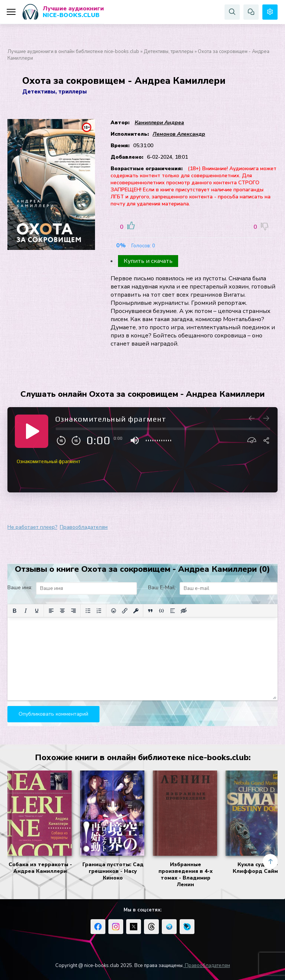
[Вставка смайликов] (114, 611)
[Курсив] (26, 611)
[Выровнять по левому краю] (51, 611)
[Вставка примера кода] (161, 611)
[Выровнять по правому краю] (73, 611)
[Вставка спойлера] (173, 611)
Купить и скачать (148, 261)
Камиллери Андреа (159, 123)
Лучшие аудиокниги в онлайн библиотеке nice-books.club (73, 52)
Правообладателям (84, 527)
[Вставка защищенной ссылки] (136, 611)
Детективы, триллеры (168, 52)
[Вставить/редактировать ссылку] (125, 611)
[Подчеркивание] (37, 611)
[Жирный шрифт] (14, 611)
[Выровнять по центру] (62, 611)
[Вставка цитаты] (150, 611)
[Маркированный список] (88, 611)
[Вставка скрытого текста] (184, 611)
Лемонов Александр (179, 134)
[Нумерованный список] (99, 611)
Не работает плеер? (32, 527)
